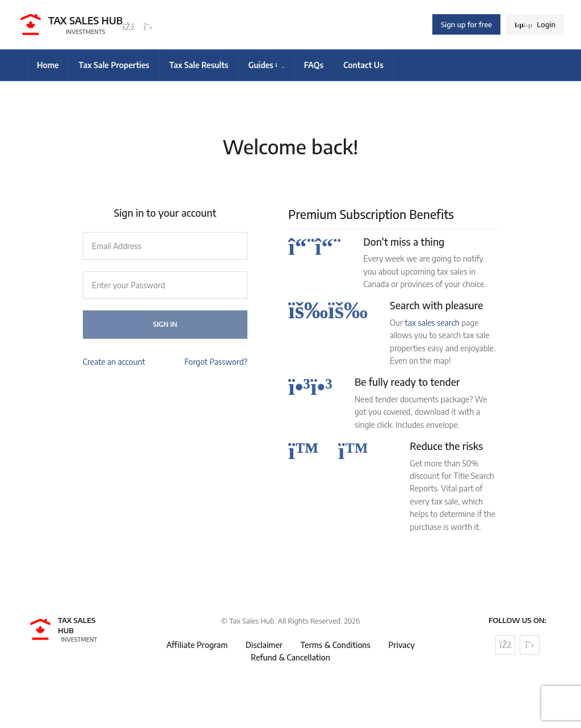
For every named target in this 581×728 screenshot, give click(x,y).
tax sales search (432, 323)
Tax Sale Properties (114, 65)
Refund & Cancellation (290, 657)
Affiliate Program (197, 645)
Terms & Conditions (336, 645)
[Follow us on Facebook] (129, 27)
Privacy (401, 645)
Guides (266, 65)
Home (48, 65)
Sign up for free (466, 24)
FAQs (314, 65)
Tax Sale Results (199, 65)
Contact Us (363, 65)
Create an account (114, 362)
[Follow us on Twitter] (148, 27)
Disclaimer (264, 645)
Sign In (165, 324)
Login (535, 24)
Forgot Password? (216, 362)
